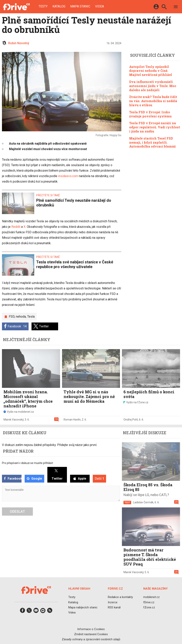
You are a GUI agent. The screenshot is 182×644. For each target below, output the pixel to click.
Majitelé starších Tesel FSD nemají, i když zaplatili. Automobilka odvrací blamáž (152, 142)
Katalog (59, 6)
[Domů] (16, 7)
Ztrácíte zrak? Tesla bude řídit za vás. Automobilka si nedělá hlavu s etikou (153, 101)
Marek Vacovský (14, 420)
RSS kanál (114, 607)
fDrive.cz (149, 602)
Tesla (31, 317)
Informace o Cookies (91, 629)
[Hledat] (164, 7)
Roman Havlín (72, 420)
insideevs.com (68, 176)
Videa (100, 6)
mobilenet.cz (151, 597)
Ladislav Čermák (143, 502)
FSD (12, 317)
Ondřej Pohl (131, 420)
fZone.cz (149, 607)
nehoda (21, 317)
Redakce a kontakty (120, 597)
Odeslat (17, 511)
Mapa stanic (80, 6)
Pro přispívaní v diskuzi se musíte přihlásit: (28, 463)
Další (99, 479)
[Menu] (176, 7)
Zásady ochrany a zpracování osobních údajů (91, 639)
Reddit (16, 227)
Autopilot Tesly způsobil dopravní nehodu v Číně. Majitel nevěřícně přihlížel (151, 71)
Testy (43, 6)
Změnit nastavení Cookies (91, 634)
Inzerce (113, 602)
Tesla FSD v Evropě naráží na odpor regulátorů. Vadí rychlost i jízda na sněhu (155, 127)
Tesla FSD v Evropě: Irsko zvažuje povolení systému (150, 114)
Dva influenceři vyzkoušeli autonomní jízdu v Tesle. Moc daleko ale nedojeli (153, 86)
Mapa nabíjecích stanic (83, 607)
